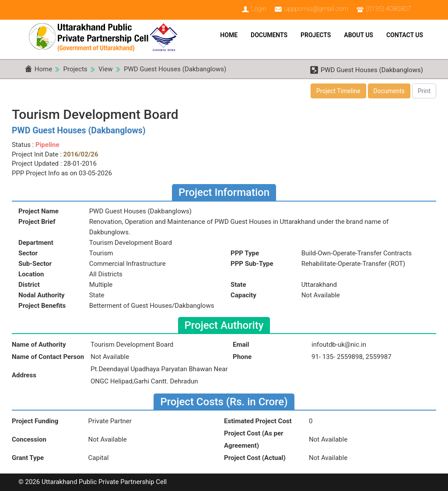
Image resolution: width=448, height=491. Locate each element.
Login (259, 9)
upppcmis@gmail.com (316, 9)
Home (229, 35)
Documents (269, 35)
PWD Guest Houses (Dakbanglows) (175, 69)
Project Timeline (338, 91)
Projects (316, 35)
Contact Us (405, 35)
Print (424, 91)
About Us (359, 35)
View (105, 69)
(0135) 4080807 (389, 9)
